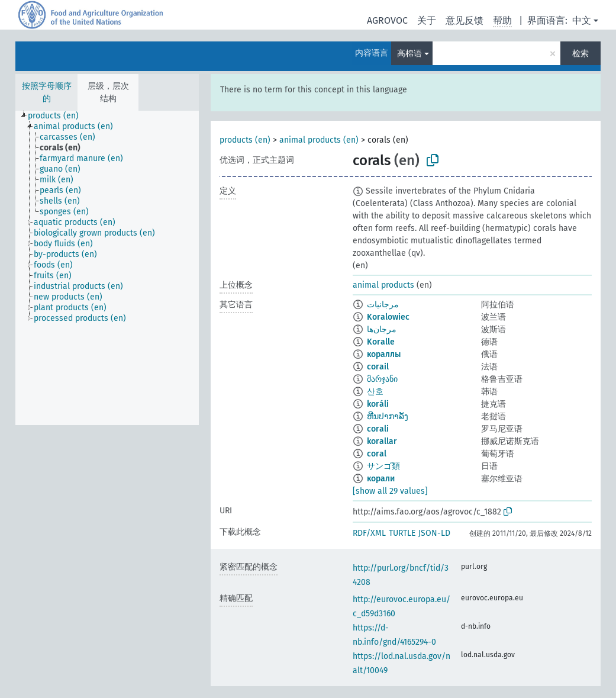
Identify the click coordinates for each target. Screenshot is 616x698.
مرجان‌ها (382, 329)
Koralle (381, 342)
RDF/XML (369, 533)
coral (377, 454)
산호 (375, 392)
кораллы (384, 354)
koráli (378, 404)
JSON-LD (434, 533)
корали (381, 479)
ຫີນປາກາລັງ (388, 416)
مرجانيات (383, 305)
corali (378, 429)
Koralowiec (388, 317)
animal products (383, 285)
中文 (582, 20)
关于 (427, 20)
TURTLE (402, 533)
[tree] (107, 268)
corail (378, 367)
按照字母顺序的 (47, 92)
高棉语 (409, 54)
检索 (580, 54)
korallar (382, 441)
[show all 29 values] (390, 491)
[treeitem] (58, 116)
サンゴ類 (383, 466)
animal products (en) (319, 140)
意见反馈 (465, 20)
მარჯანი (382, 379)
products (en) (245, 140)
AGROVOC (387, 20)
